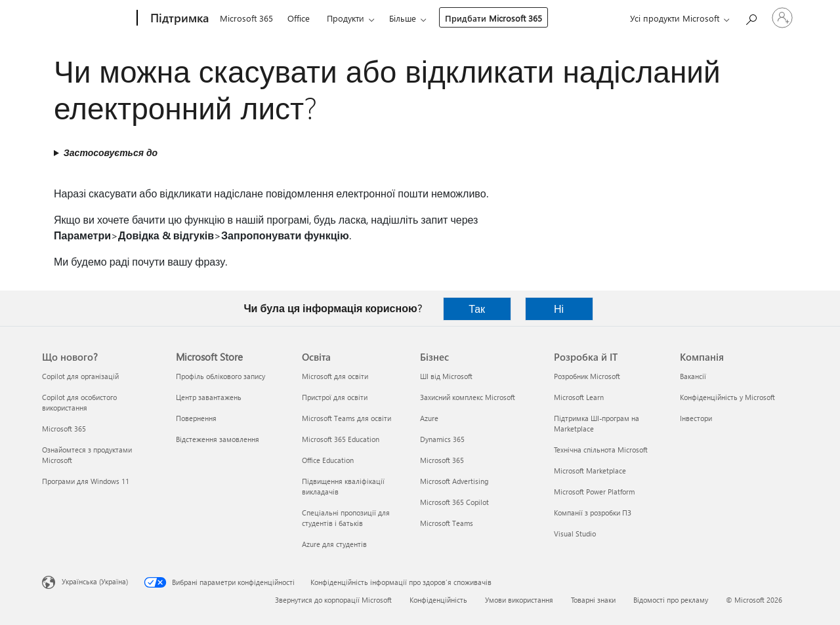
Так (477, 309)
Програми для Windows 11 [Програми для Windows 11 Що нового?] (86, 481)
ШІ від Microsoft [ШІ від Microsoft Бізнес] (446, 376)
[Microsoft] (87, 18)
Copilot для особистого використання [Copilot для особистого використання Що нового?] (79, 402)
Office (299, 18)
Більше (403, 18)
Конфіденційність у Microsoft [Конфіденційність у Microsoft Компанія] (727, 397)
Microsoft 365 (246, 18)
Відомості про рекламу (671, 600)
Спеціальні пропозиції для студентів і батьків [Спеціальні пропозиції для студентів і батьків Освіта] (346, 518)
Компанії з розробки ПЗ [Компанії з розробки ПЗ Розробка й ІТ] (593, 513)
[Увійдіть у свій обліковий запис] (782, 18)
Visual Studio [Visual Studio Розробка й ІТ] (575, 534)
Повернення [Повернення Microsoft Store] (196, 418)
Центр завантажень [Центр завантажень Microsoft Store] (209, 397)
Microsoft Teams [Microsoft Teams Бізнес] (447, 523)
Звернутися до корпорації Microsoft (333, 600)
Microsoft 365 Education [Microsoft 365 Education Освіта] (341, 439)
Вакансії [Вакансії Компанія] (693, 376)
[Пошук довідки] (751, 17)
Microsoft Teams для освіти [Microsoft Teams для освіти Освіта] (346, 418)
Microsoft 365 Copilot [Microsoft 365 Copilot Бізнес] (454, 502)
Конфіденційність (438, 600)
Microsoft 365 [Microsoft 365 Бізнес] (442, 460)
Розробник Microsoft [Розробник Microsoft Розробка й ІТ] (587, 376)
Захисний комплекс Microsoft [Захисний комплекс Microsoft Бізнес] (468, 397)
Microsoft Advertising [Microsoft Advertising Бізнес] (454, 481)
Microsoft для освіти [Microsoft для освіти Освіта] (335, 376)
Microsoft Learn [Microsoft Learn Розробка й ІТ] (579, 397)
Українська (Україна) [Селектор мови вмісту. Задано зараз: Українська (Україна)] (95, 581)
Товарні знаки (593, 600)
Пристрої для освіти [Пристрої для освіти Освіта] (335, 397)
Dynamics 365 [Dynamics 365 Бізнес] (442, 439)
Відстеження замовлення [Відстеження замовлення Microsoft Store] (218, 439)
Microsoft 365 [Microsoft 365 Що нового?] (64, 429)
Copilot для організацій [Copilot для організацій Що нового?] (80, 376)
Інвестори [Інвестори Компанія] (696, 418)
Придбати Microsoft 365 (493, 18)
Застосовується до (111, 152)
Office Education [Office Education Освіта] (328, 460)
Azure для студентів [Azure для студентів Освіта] (334, 544)
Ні (559, 309)
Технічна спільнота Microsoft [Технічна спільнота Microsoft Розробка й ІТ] (601, 450)
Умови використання (519, 600)
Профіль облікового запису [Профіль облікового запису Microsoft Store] (220, 376)
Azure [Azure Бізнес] (429, 418)
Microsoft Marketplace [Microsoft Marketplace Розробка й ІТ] (590, 471)
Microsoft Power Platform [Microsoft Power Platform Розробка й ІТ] (594, 492)
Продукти (346, 18)
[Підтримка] (178, 18)
